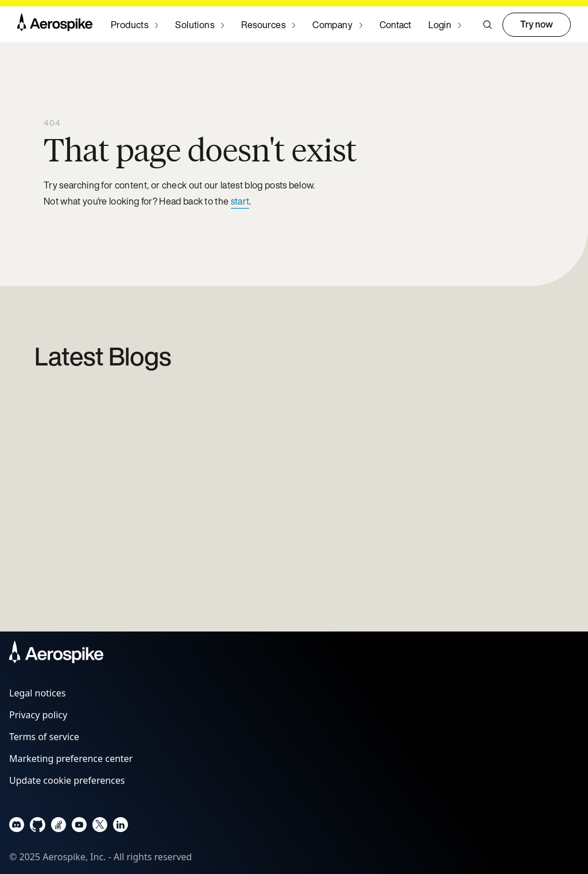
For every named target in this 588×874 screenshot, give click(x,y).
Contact (395, 25)
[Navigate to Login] (445, 25)
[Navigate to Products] (134, 25)
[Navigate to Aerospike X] (100, 827)
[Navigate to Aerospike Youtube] (79, 827)
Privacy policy (38, 715)
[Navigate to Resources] (268, 25)
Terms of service (44, 737)
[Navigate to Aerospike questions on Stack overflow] (58, 827)
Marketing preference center (71, 759)
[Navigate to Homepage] (55, 25)
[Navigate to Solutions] (200, 25)
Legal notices (37, 693)
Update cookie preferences (67, 780)
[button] (488, 25)
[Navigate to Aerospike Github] (38, 827)
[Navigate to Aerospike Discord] (17, 827)
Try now (537, 24)
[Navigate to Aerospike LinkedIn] (120, 827)
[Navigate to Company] (337, 25)
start (240, 201)
